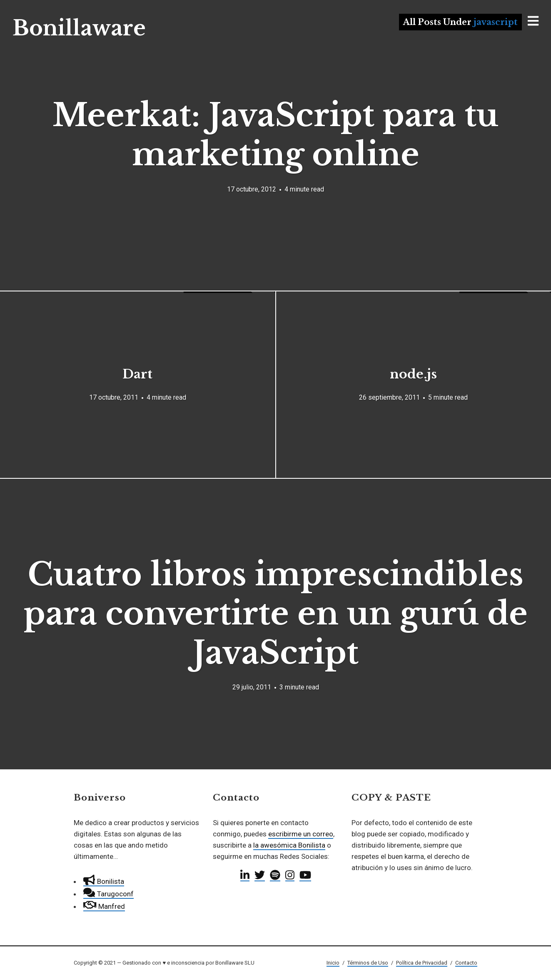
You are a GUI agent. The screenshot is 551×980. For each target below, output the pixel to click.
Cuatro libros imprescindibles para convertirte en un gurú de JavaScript (276, 613)
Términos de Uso (368, 963)
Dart (137, 374)
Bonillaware (79, 28)
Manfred (104, 906)
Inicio (333, 963)
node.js (413, 374)
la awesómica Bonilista (289, 845)
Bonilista (103, 881)
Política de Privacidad (422, 963)
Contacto (466, 963)
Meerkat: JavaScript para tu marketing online (275, 135)
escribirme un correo (301, 834)
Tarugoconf (108, 894)
